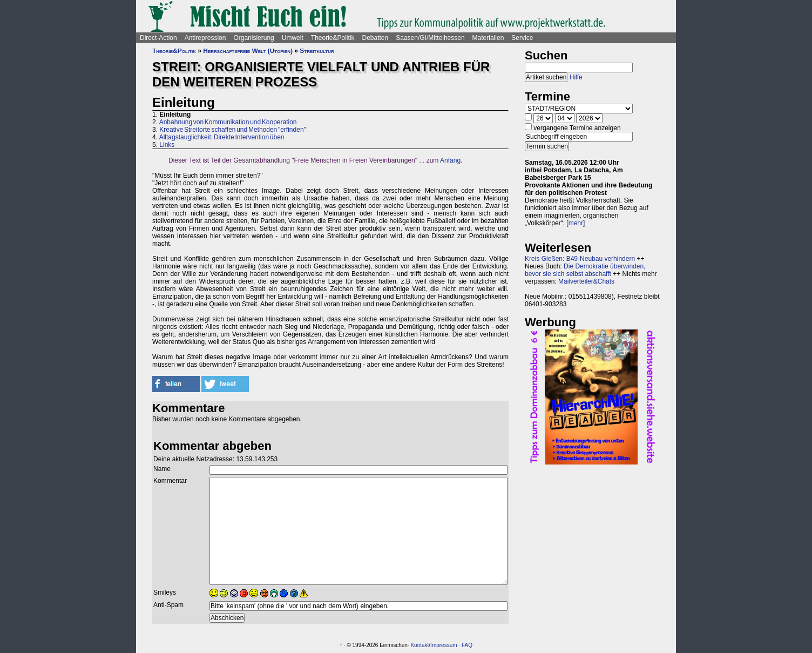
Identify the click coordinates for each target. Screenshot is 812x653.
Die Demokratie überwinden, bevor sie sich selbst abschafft (585, 270)
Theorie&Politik (333, 38)
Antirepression (205, 38)
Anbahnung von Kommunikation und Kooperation (228, 122)
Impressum (444, 645)
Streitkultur (317, 51)
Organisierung (253, 38)
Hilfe (576, 77)
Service (522, 38)
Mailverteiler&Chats (586, 281)
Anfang (450, 160)
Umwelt (293, 38)
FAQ (467, 645)
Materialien (488, 38)
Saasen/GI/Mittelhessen (430, 38)
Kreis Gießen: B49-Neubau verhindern (580, 259)
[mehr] (576, 223)
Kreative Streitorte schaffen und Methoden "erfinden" (232, 130)
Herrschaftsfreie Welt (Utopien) (248, 51)
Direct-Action (158, 38)
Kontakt (419, 645)
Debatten (375, 38)
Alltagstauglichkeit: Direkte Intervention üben (222, 137)
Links (167, 145)
